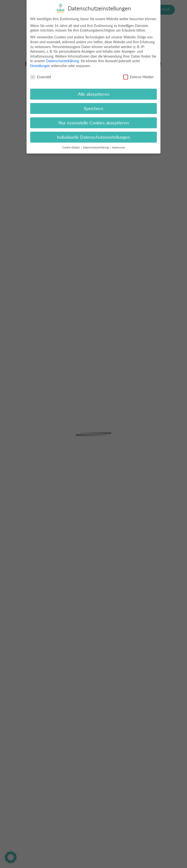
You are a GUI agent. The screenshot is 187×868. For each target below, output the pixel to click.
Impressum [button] (118, 147)
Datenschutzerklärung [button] (96, 147)
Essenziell (41, 77)
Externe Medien (138, 77)
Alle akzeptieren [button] (94, 94)
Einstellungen (40, 66)
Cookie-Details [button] (71, 147)
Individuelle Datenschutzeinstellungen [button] (93, 137)
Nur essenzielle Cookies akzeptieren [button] (94, 123)
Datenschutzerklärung (62, 61)
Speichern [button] (93, 108)
